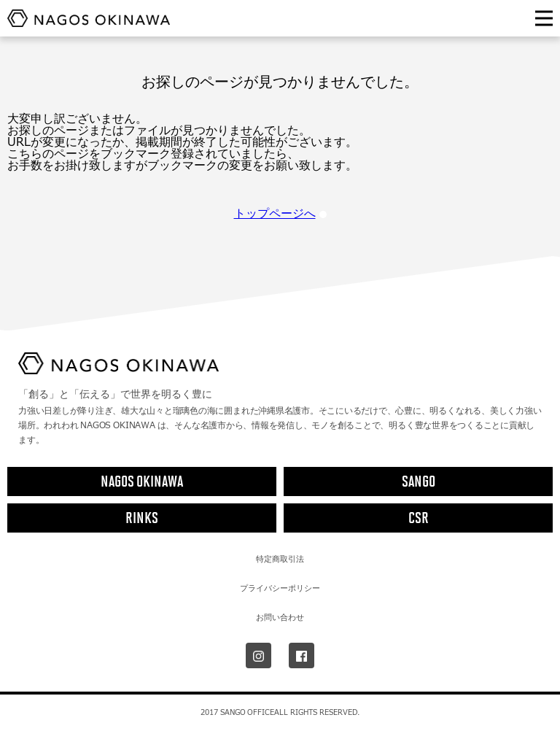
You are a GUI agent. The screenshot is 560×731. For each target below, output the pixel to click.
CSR (419, 518)
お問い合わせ (280, 617)
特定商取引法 (280, 559)
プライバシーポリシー (280, 588)
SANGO (419, 481)
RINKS (142, 518)
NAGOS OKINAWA (142, 481)
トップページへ (280, 213)
